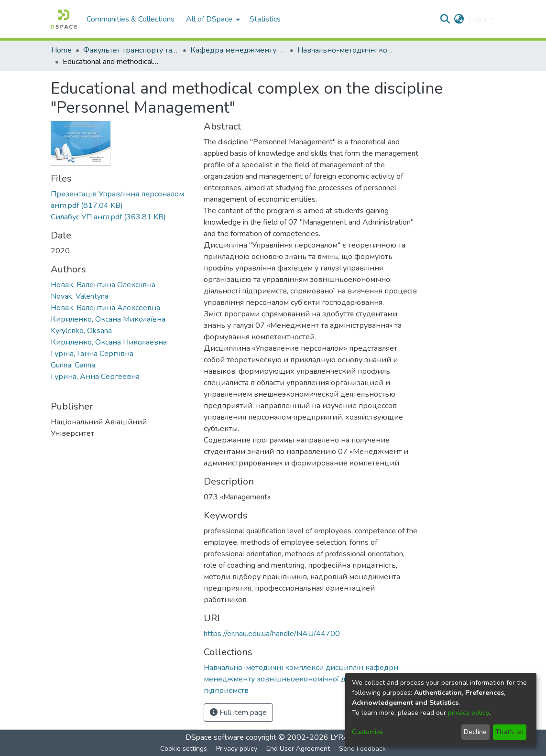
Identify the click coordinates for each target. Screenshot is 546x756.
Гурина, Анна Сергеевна (95, 377)
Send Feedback (362, 749)
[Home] (64, 19)
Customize (367, 732)
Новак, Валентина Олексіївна (103, 285)
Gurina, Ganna (73, 365)
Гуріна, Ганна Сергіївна (92, 354)
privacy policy (468, 713)
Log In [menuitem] (478, 19)
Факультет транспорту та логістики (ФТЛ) (131, 50)
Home (61, 50)
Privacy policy (237, 749)
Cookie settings (184, 749)
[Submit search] (445, 19)
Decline (475, 732)
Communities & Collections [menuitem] (131, 19)
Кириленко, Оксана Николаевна (109, 342)
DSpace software (215, 737)
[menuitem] (212, 19)
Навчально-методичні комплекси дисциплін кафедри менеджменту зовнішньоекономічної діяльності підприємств (345, 50)
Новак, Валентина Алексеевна (105, 308)
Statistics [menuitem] (265, 19)
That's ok (509, 732)
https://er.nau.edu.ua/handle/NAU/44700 (272, 634)
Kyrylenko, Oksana (81, 331)
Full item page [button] (238, 713)
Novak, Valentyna (80, 296)
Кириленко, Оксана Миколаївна (108, 319)
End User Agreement (298, 749)
